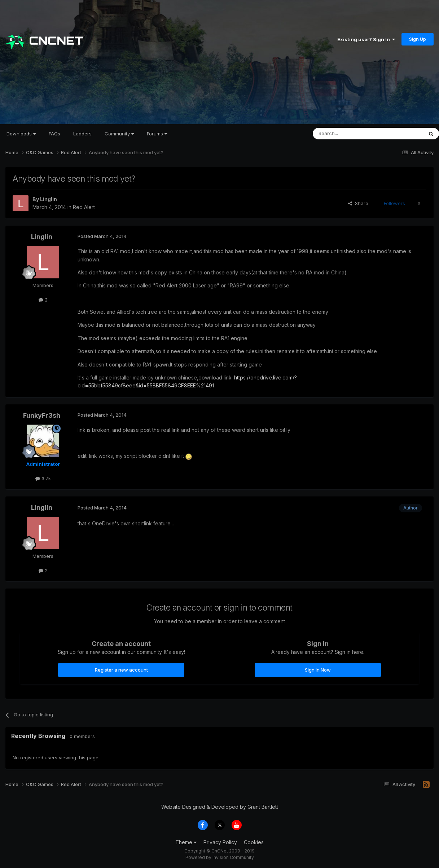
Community (119, 134)
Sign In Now (318, 670)
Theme (186, 842)
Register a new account (121, 670)
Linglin (49, 199)
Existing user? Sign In (366, 39)
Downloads (21, 134)
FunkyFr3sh (42, 415)
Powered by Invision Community (220, 857)
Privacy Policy (220, 842)
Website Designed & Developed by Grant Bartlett (220, 807)
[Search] (350, 134)
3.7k (43, 478)
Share (358, 203)
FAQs (54, 134)
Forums (157, 134)
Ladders (82, 134)
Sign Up (418, 39)
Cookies (254, 842)
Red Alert (84, 207)
